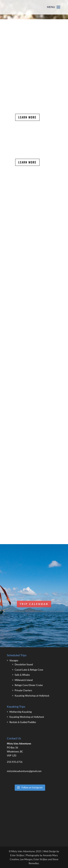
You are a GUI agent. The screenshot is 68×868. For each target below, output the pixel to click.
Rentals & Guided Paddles (23, 722)
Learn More (27, 117)
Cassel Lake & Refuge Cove (29, 670)
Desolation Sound (24, 664)
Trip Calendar (34, 604)
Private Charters (23, 690)
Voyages (14, 660)
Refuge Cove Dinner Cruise (29, 685)
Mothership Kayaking (21, 712)
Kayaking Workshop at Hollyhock (32, 696)
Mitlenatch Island (24, 680)
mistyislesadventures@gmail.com (24, 771)
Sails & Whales (22, 675)
